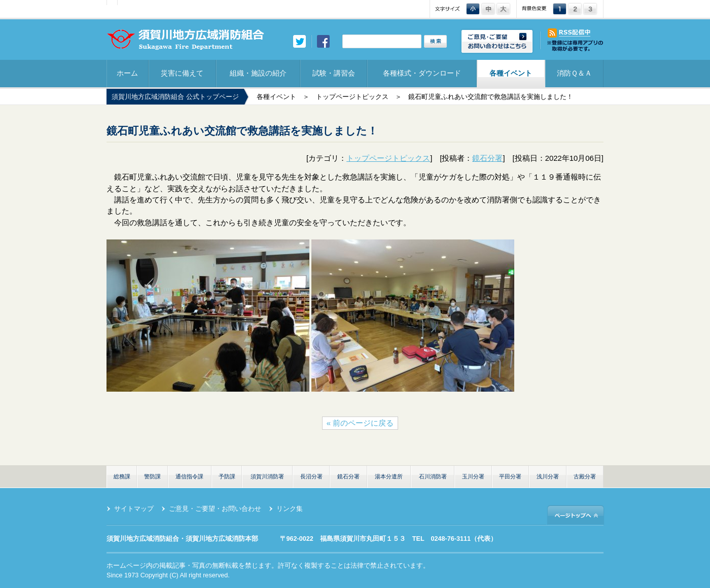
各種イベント (511, 73)
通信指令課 (189, 476)
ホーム (127, 73)
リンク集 (290, 509)
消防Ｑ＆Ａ (574, 73)
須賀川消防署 (267, 476)
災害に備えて (182, 73)
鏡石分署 (487, 158)
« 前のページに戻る (360, 423)
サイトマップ (134, 509)
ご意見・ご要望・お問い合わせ (215, 509)
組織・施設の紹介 (258, 73)
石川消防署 (433, 476)
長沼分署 (311, 476)
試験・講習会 (334, 73)
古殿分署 (585, 476)
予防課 (227, 476)
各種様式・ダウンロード (422, 73)
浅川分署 (548, 476)
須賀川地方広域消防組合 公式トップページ (175, 97)
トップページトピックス (352, 97)
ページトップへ (576, 515)
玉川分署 (473, 476)
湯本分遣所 (389, 476)
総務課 (122, 476)
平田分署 (510, 476)
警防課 (152, 476)
